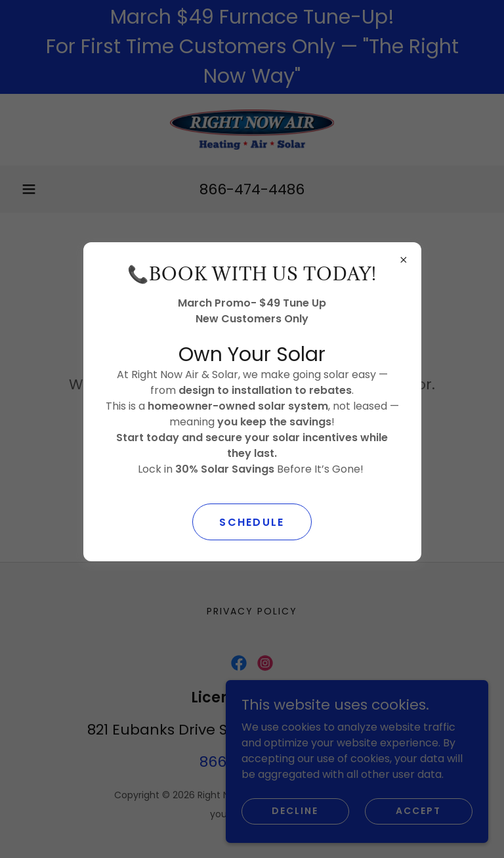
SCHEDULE (252, 522)
